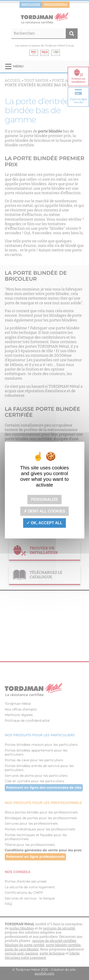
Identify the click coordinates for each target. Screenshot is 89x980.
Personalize (45, 500)
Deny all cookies (44, 511)
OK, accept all (44, 523)
